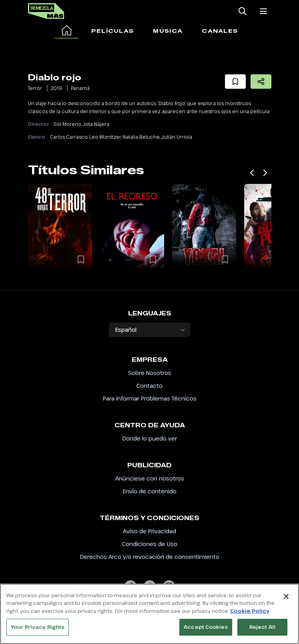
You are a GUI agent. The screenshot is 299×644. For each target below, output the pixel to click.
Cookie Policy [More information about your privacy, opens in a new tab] (250, 613)
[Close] (286, 598)
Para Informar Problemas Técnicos (150, 398)
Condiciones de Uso (150, 544)
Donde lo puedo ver (150, 438)
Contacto (149, 386)
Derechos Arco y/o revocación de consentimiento (150, 557)
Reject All (262, 629)
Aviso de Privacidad (149, 531)
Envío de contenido (150, 491)
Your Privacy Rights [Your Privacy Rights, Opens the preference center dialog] (38, 629)
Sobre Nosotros (150, 373)
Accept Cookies (206, 629)
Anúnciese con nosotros (150, 478)
